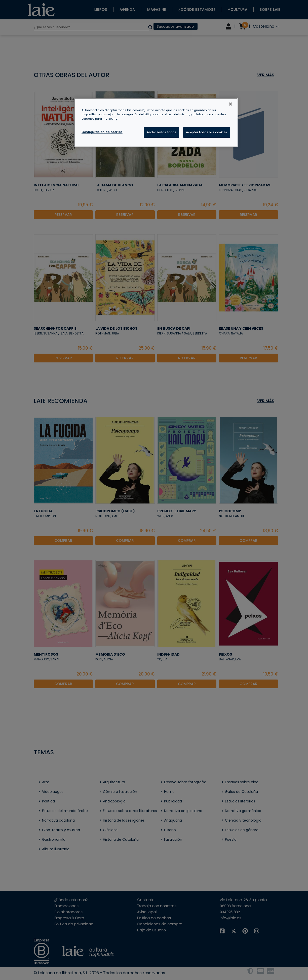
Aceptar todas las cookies (207, 132)
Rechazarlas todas (162, 132)
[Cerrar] (230, 104)
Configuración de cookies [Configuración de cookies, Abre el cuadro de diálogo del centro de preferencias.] (102, 132)
